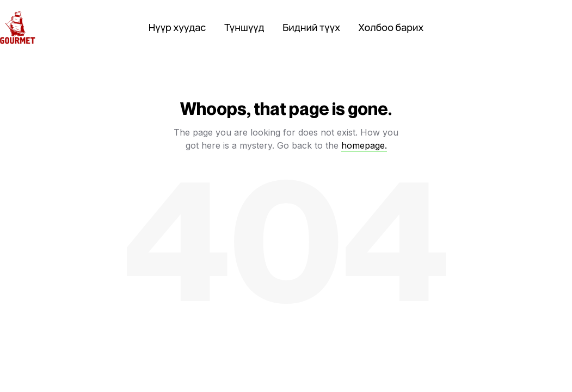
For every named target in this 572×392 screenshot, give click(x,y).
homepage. (364, 145)
